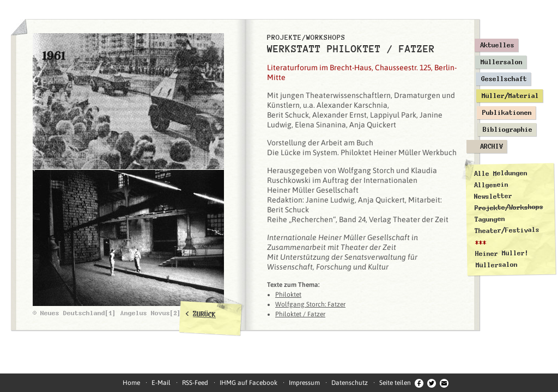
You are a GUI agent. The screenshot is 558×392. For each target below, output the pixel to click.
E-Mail (161, 383)
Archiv (492, 146)
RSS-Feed (195, 383)
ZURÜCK (205, 314)
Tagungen (490, 219)
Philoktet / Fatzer (300, 314)
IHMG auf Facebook (248, 383)
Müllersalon (502, 62)
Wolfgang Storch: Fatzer (310, 304)
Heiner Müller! (502, 253)
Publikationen (507, 113)
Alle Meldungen (500, 173)
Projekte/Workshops (509, 207)
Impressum (304, 383)
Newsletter (493, 196)
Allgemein (491, 185)
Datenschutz (350, 383)
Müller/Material (510, 96)
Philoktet (288, 295)
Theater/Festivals (507, 230)
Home (131, 383)
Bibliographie (508, 130)
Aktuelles (497, 45)
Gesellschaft (504, 79)
